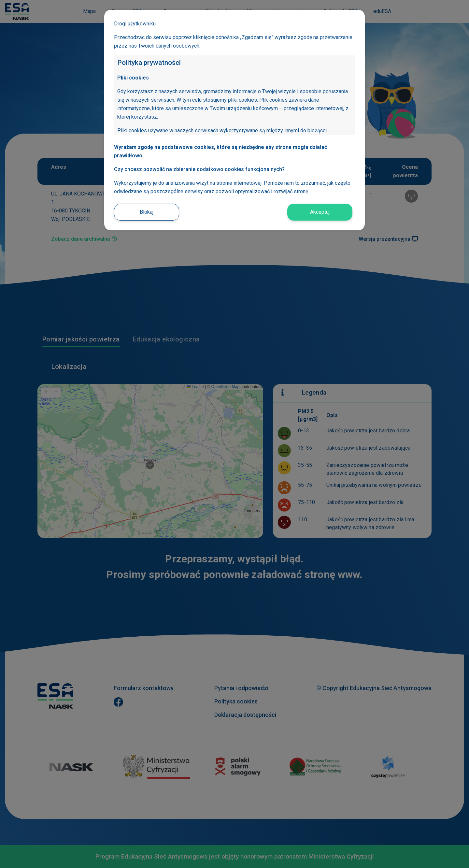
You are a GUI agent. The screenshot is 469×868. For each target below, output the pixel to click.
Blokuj (147, 212)
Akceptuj (320, 212)
